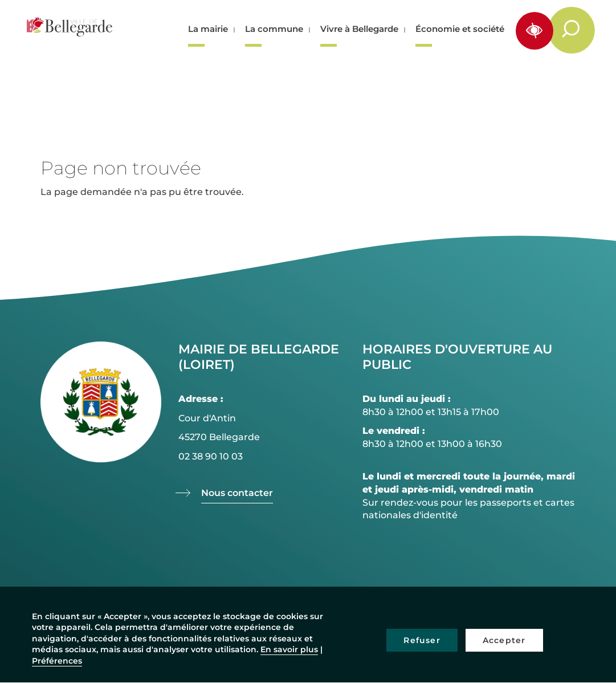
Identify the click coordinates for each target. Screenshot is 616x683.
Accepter (504, 640)
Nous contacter (237, 493)
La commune (274, 29)
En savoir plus (289, 649)
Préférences (57, 661)
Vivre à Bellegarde (359, 29)
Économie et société (460, 29)
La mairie (208, 29)
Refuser (422, 640)
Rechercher (578, 29)
